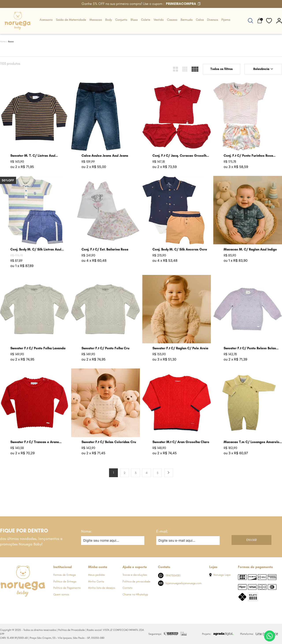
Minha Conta (96, 581)
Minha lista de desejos (101, 588)
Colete (146, 20)
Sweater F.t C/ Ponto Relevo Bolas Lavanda (250, 348)
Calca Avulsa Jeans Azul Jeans (105, 156)
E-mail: (162, 531)
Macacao (96, 20)
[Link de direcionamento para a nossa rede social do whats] (21, 605)
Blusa (134, 20)
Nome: (87, 531)
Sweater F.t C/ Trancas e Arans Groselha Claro (35, 442)
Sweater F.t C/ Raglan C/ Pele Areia (180, 348)
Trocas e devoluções (135, 575)
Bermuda (187, 20)
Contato (127, 588)
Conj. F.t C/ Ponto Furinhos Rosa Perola (248, 156)
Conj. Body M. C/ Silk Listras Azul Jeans (36, 249)
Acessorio (46, 20)
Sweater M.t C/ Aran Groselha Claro (181, 442)
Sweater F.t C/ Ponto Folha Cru (105, 348)
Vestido (159, 20)
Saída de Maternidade (71, 20)
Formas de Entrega (65, 575)
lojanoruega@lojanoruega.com (180, 583)
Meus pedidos (96, 575)
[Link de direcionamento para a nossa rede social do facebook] (3, 605)
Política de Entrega (65, 581)
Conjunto (121, 20)
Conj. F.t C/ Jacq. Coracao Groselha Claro (180, 156)
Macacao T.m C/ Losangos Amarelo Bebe (251, 442)
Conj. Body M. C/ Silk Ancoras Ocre (180, 249)
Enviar (251, 540)
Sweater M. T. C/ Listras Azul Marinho (33, 156)
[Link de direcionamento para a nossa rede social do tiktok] (39, 605)
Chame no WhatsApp (135, 594)
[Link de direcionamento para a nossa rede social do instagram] (12, 605)
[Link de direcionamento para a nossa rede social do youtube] (30, 605)
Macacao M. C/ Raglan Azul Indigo (250, 249)
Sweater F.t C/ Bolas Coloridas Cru (109, 442)
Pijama (226, 20)
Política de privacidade (136, 581)
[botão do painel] (279, 21)
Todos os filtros (222, 69)
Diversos (213, 20)
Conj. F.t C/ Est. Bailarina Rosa (105, 249)
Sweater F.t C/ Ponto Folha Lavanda (38, 348)
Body (109, 20)
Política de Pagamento (67, 588)
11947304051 (169, 575)
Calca (200, 20)
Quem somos (61, 594)
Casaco (172, 20)
